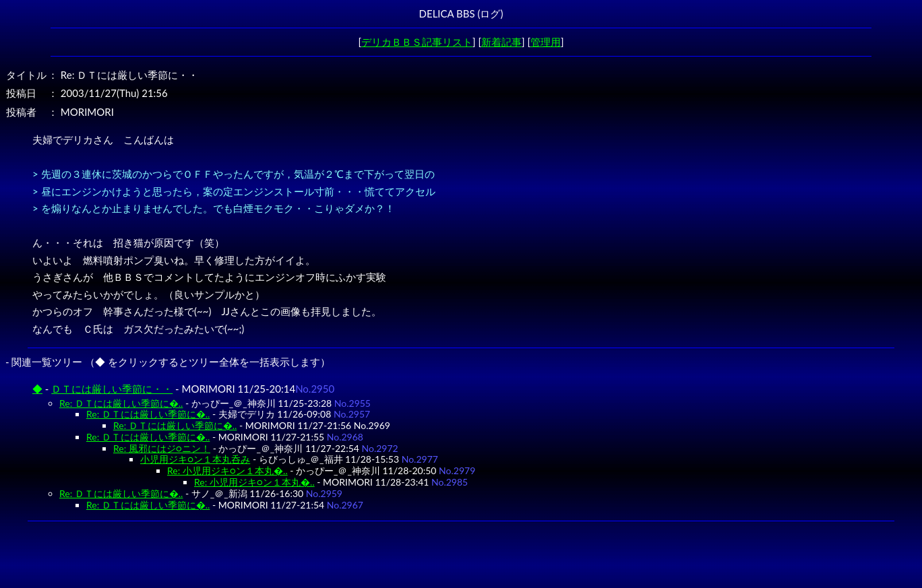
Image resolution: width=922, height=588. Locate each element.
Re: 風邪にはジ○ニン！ (162, 448)
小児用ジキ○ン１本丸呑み (195, 459)
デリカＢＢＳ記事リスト (417, 42)
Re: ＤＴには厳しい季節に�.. (121, 403)
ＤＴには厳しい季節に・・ (112, 389)
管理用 (546, 42)
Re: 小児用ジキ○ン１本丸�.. (227, 470)
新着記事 (501, 42)
